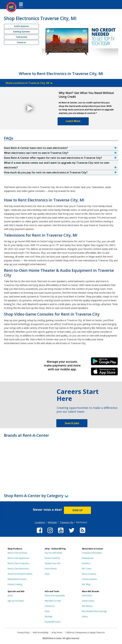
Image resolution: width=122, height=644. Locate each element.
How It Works (51, 569)
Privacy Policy (23, 632)
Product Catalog (15, 584)
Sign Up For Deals (16, 601)
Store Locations (89, 574)
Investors (86, 563)
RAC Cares (87, 569)
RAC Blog (86, 584)
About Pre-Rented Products (20, 574)
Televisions (21, 37)
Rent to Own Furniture (17, 553)
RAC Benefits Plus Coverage (94, 611)
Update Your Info (53, 563)
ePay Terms (57, 632)
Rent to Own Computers (18, 563)
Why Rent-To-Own (53, 601)
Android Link (104, 362)
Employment (88, 558)
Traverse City (67, 522)
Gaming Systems (21, 32)
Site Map (49, 617)
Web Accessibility (41, 632)
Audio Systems (21, 26)
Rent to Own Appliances (18, 558)
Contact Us (50, 606)
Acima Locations (89, 579)
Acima (85, 617)
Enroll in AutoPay (52, 558)
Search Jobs (72, 423)
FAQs (47, 574)
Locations (40, 522)
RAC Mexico (87, 606)
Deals (10, 596)
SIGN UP (77, 510)
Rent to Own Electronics (18, 569)
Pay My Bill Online (53, 622)
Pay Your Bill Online (53, 553)
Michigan (52, 522)
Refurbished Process (17, 579)
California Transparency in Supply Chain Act (85, 632)
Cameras (21, 42)
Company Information (92, 553)
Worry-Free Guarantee (55, 596)
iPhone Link (104, 373)
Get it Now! (87, 596)
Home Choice (88, 601)
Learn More (73, 121)
